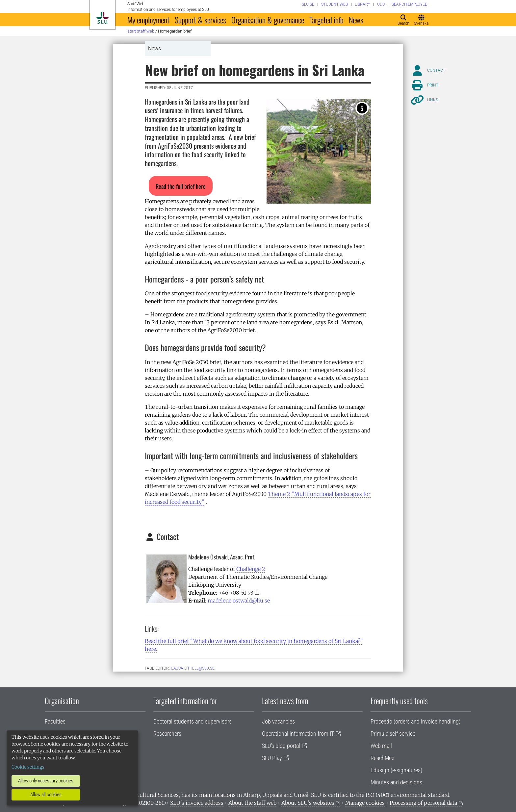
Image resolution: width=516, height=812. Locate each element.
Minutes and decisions (396, 782)
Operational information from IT (298, 734)
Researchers (167, 734)
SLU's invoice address (197, 803)
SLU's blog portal (281, 746)
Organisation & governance (268, 20)
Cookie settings (28, 767)
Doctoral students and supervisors (193, 721)
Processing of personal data (423, 803)
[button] (181, 186)
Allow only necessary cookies (46, 781)
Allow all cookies (46, 795)
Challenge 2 (250, 569)
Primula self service (393, 734)
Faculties (55, 721)
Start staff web (141, 31)
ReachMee (382, 758)
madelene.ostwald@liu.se (239, 601)
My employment (148, 20)
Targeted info (326, 20)
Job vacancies (278, 721)
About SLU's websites (308, 803)
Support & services (200, 20)
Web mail (381, 746)
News (356, 20)
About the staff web (252, 803)
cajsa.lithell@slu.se (193, 668)
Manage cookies (365, 803)
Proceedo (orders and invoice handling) (415, 721)
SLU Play (272, 758)
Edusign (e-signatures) (396, 770)
